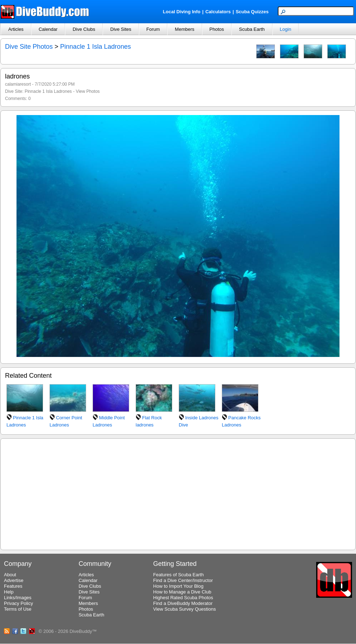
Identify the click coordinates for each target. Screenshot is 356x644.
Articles (16, 29)
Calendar (48, 29)
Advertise (14, 580)
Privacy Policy (18, 603)
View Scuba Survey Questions (185, 609)
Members (184, 29)
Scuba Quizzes (252, 12)
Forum (153, 29)
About (10, 575)
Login (286, 29)
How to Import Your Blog (178, 586)
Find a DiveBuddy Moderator (183, 603)
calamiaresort (18, 84)
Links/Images (18, 598)
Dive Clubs (84, 29)
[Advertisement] (178, 493)
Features (13, 586)
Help (9, 592)
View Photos (88, 91)
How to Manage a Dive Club (182, 592)
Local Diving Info (182, 12)
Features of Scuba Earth (179, 575)
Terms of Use (18, 609)
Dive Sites (121, 29)
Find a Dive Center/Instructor (183, 580)
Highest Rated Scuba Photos (183, 598)
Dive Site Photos (29, 47)
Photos (217, 29)
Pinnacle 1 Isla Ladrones (96, 47)
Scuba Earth (252, 29)
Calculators (218, 12)
